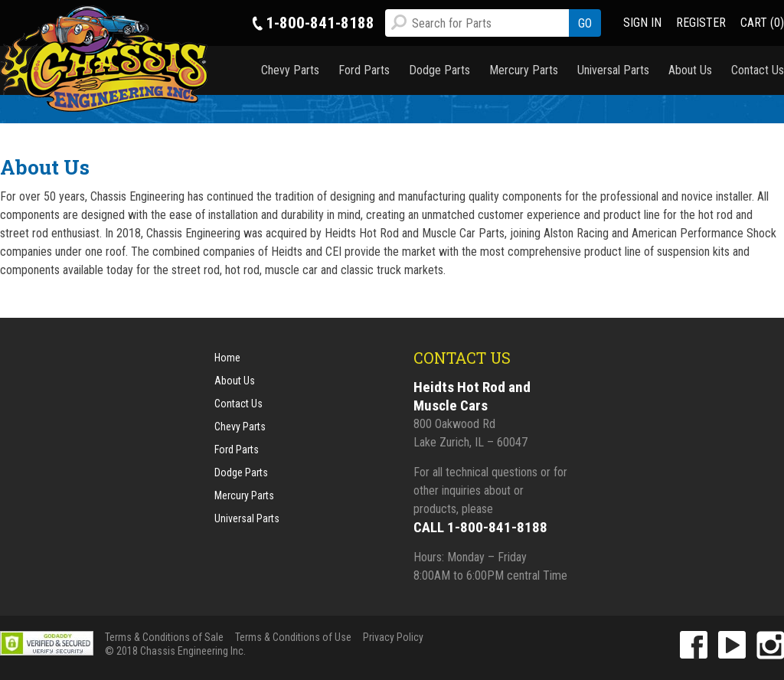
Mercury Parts (524, 70)
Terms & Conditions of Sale (164, 637)
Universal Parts (613, 70)
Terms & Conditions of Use (293, 637)
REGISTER (701, 23)
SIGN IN (642, 23)
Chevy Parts (290, 70)
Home (227, 358)
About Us (690, 70)
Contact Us (758, 70)
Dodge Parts (439, 70)
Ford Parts (364, 70)
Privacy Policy (393, 637)
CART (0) (762, 23)
